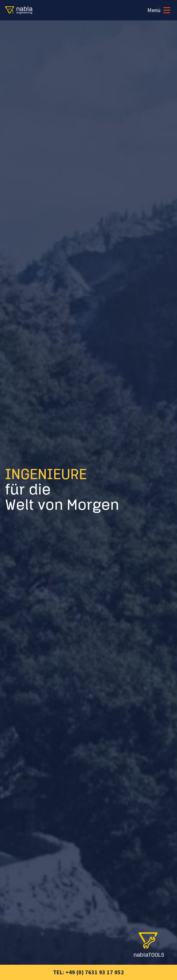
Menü (160, 10)
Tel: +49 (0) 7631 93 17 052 (88, 972)
